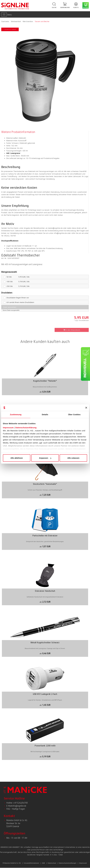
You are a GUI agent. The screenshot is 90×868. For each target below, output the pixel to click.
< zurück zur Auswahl (10, 29)
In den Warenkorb (72, 330)
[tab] (19, 132)
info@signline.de (60, 233)
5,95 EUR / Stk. (16, 277)
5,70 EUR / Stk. (16, 286)
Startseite (5, 21)
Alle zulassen (73, 458)
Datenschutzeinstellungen (67, 863)
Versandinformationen (31, 863)
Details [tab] (45, 414)
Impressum (8, 427)
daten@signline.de (55, 228)
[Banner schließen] (86, 408)
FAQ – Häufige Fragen (16, 809)
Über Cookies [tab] (74, 414)
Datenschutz (52, 863)
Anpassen (45, 458)
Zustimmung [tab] (16, 414)
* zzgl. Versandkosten (81, 320)
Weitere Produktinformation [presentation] (18, 132)
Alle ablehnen (17, 458)
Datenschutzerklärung (26, 427)
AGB (43, 863)
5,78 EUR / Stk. (16, 282)
